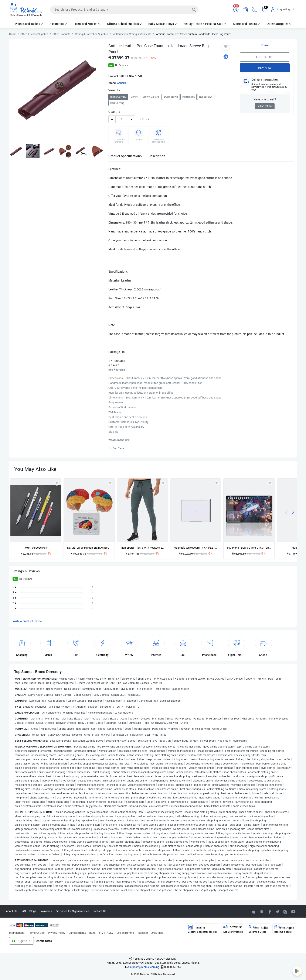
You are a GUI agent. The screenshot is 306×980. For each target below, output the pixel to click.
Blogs (33, 911)
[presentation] (286, 512)
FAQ (23, 911)
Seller (259, 929)
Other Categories (279, 24)
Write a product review (27, 621)
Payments (46, 911)
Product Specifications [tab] (125, 156)
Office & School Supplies (124, 24)
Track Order (106, 933)
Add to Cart (265, 57)
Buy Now (265, 68)
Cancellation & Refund (82, 933)
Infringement (17, 933)
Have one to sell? (265, 99)
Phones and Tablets (29, 24)
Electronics (58, 24)
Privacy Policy (57, 933)
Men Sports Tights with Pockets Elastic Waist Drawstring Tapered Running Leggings (142, 548)
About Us (12, 911)
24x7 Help (157, 933)
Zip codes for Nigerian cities (72, 911)
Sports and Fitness (246, 24)
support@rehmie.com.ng (144, 967)
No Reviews (121, 65)
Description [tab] (157, 156)
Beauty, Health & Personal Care (205, 24)
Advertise (233, 929)
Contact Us (100, 911)
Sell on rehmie (265, 106)
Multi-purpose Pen (36, 548)
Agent (284, 929)
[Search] (124, 10)
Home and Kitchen (87, 24)
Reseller (143, 933)
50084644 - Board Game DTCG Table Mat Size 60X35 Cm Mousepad (249, 548)
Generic (122, 83)
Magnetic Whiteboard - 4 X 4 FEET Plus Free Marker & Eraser (196, 548)
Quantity (114, 112)
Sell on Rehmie (125, 933)
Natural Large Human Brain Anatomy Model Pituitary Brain (89, 548)
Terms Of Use (36, 933)
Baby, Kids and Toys (162, 24)
